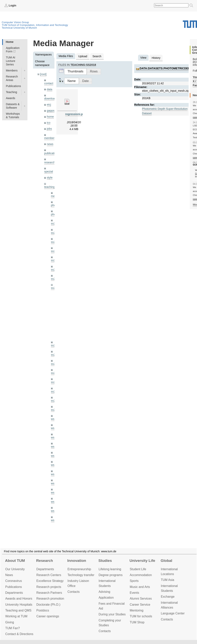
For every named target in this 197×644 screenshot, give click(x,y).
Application (106, 598)
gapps (51, 111)
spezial (49, 172)
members (50, 138)
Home (10, 42)
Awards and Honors (19, 599)
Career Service (140, 605)
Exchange (168, 597)
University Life (142, 561)
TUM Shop (137, 622)
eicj (49, 105)
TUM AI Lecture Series (11, 61)
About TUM (15, 561)
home (50, 117)
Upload (83, 56)
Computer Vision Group (15, 22)
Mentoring (137, 610)
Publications (13, 86)
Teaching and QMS (18, 610)
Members (12, 70)
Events (134, 593)
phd (53, 205)
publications (52, 153)
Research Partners (49, 593)
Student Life (138, 569)
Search (97, 56)
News (9, 575)
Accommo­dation (141, 575)
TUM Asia (168, 580)
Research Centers (49, 575)
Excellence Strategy (50, 581)
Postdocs (43, 610)
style (50, 178)
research (50, 162)
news (50, 144)
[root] (43, 74)
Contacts (74, 592)
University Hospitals (19, 605)
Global (166, 561)
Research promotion (50, 599)
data (50, 89)
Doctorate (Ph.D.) (48, 605)
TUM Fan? (13, 628)
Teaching (11, 92)
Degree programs (111, 575)
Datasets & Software (13, 106)
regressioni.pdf (75, 114)
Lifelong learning (110, 569)
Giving (10, 622)
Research (45, 561)
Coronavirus (14, 581)
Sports (134, 581)
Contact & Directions (19, 634)
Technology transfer (81, 575)
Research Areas (12, 78)
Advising (104, 592)
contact (49, 83)
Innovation (77, 561)
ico (49, 123)
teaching (49, 187)
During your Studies (112, 614)
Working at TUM (16, 616)
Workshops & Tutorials (13, 115)
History (156, 58)
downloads (51, 99)
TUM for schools (141, 616)
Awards (11, 98)
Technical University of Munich (19, 28)
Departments (14, 593)
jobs (49, 129)
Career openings (48, 616)
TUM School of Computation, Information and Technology (35, 25)
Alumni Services (141, 599)
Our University (15, 569)
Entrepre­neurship (79, 569)
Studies (105, 561)
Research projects (49, 587)
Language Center (173, 613)
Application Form (13, 50)
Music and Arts (140, 587)
